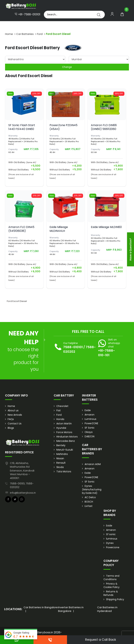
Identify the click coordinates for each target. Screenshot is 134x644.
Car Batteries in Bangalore (41, 607)
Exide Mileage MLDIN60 (106, 227)
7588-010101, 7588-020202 (22, 485)
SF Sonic (90, 428)
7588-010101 (73, 347)
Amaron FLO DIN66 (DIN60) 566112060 (104, 127)
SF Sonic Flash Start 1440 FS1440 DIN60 (22, 127)
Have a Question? (131, 249)
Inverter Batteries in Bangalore (71, 609)
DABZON (90, 436)
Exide (88, 410)
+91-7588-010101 (27, 14)
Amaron (90, 415)
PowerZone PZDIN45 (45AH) (64, 127)
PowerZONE (91, 423)
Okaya (89, 432)
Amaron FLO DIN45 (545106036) (21, 229)
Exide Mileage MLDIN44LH (59, 229)
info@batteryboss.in (23, 493)
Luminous (90, 419)
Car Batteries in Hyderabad (107, 609)
